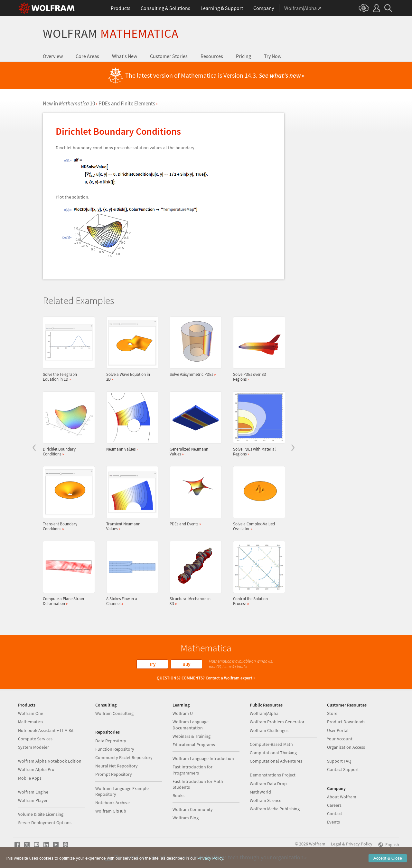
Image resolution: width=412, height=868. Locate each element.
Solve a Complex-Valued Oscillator (257, 499)
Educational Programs (194, 745)
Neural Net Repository (117, 766)
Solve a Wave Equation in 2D (130, 349)
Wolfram (111, 33)
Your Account (340, 739)
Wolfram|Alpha (264, 713)
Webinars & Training (192, 736)
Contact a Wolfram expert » (230, 678)
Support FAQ (339, 761)
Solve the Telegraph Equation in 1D (67, 349)
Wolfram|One (31, 713)
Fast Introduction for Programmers (192, 770)
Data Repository (111, 741)
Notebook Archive (112, 803)
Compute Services (35, 739)
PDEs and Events (194, 496)
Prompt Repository (114, 774)
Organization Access (346, 747)
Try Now (273, 56)
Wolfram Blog (186, 818)
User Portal (338, 730)
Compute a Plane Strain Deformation (67, 573)
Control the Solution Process (257, 573)
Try (152, 664)
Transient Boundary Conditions (67, 499)
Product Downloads (346, 722)
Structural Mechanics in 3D (194, 573)
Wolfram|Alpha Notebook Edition (50, 761)
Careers (334, 805)
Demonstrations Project (273, 775)
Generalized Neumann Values (194, 424)
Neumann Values (130, 421)
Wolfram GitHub (111, 811)
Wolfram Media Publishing (275, 809)
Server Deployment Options (45, 823)
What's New (125, 56)
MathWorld (260, 792)
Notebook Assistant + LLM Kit (46, 730)
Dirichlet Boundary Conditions (67, 424)
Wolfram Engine (33, 792)
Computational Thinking (273, 753)
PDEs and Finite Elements (127, 103)
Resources (212, 56)
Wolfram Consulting (114, 713)
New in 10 (69, 103)
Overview (53, 56)
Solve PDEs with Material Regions (257, 424)
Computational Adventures (276, 761)
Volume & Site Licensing (41, 814)
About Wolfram (342, 797)
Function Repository (115, 749)
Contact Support (343, 769)
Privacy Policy (359, 844)
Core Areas (87, 56)
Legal (336, 844)
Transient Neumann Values (130, 499)
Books (178, 795)
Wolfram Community (193, 809)
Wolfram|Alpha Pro (36, 769)
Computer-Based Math (271, 744)
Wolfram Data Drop (268, 784)
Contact (335, 814)
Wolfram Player (33, 800)
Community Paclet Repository (124, 757)
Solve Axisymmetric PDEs (194, 347)
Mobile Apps (30, 778)
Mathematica (30, 722)
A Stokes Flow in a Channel (130, 573)
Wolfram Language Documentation (191, 725)
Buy (186, 664)
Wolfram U (183, 713)
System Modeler (33, 747)
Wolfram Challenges (269, 730)
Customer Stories (169, 56)
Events (333, 822)
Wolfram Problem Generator (277, 722)
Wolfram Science (266, 800)
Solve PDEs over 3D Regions (257, 349)
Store (332, 713)
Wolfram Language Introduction (203, 758)
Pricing (243, 56)
